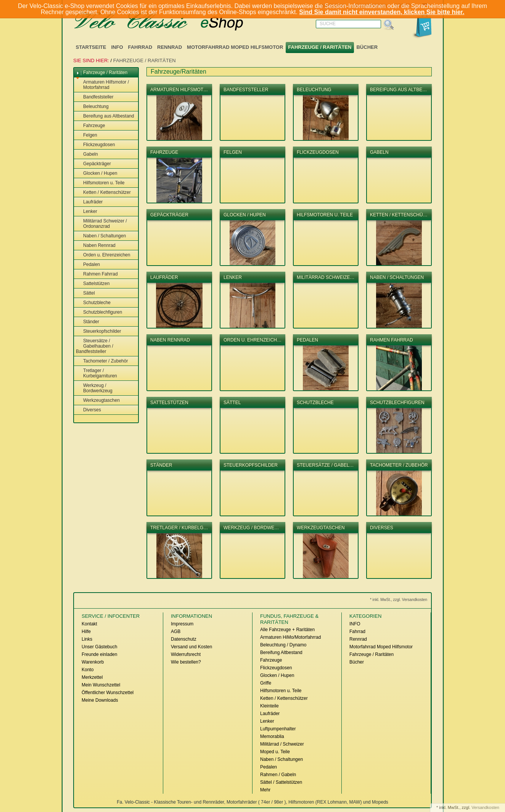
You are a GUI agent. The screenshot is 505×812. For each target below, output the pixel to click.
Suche (328, 24)
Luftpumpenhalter (278, 729)
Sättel (85, 293)
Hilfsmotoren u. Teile (100, 183)
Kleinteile (269, 706)
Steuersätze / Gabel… (325, 465)
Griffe (266, 683)
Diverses (88, 410)
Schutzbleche (93, 303)
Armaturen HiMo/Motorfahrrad (290, 637)
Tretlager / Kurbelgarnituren (96, 373)
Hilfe (86, 632)
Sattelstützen (93, 284)
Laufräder (89, 202)
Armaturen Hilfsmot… (179, 90)
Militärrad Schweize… (326, 277)
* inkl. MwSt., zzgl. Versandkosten (399, 600)
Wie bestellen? (186, 662)
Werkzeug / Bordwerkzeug (94, 388)
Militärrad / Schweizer (282, 744)
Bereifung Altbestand (281, 652)
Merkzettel (92, 677)
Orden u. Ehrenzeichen (103, 255)
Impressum (182, 624)
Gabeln (87, 155)
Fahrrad (140, 47)
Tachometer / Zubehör (102, 361)
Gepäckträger (93, 164)
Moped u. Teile (275, 752)
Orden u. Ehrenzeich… (252, 340)
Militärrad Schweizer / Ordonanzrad (101, 224)
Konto (88, 670)
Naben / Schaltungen (101, 236)
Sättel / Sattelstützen (281, 782)
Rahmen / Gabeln (278, 775)
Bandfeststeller (95, 97)
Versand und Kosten (191, 647)
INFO (117, 47)
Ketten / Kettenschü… (399, 215)
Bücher (367, 47)
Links (87, 639)
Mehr (265, 790)
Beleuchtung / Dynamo (283, 645)
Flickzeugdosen (95, 145)
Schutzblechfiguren (99, 313)
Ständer (88, 322)
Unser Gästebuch (99, 647)
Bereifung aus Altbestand (105, 116)
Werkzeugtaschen (98, 401)
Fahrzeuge (90, 126)
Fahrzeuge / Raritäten (320, 47)
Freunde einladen (99, 654)
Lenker (87, 212)
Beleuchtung (92, 107)
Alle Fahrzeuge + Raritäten (287, 630)
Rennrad (170, 47)
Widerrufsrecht (186, 654)
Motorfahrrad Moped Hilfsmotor (235, 47)
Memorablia (272, 736)
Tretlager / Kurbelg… (179, 528)
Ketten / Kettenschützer (103, 193)
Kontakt (89, 624)
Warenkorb (93, 662)
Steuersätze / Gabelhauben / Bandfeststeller (95, 346)
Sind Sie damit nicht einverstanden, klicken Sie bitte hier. (382, 12)
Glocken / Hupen (96, 174)
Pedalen (88, 265)
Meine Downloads (100, 700)
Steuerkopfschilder (98, 332)
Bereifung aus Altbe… (398, 90)
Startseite (91, 47)
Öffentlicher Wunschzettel (108, 693)
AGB (176, 632)
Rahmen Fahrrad (97, 274)
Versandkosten (485, 807)
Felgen (87, 135)
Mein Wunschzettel (101, 685)
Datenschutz (184, 639)
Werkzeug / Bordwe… (251, 528)
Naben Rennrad (96, 246)
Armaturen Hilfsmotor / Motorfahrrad (102, 85)
